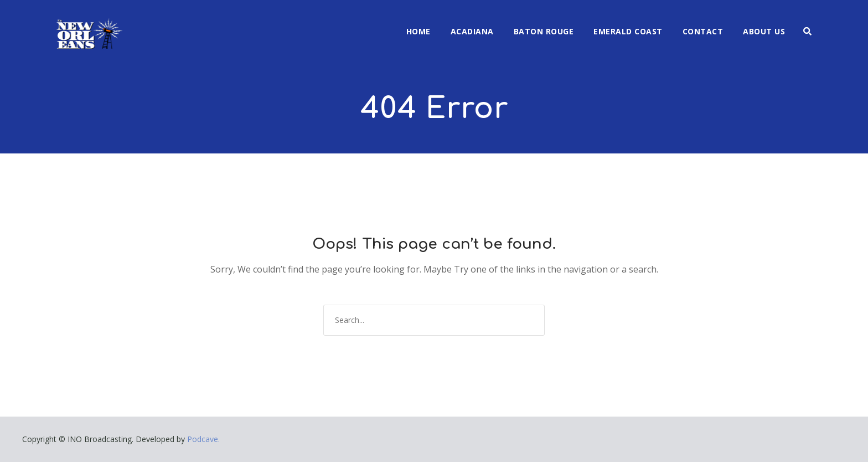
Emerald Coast (628, 31)
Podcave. (203, 439)
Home (418, 31)
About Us (764, 31)
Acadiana (472, 31)
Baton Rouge (544, 31)
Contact (703, 31)
